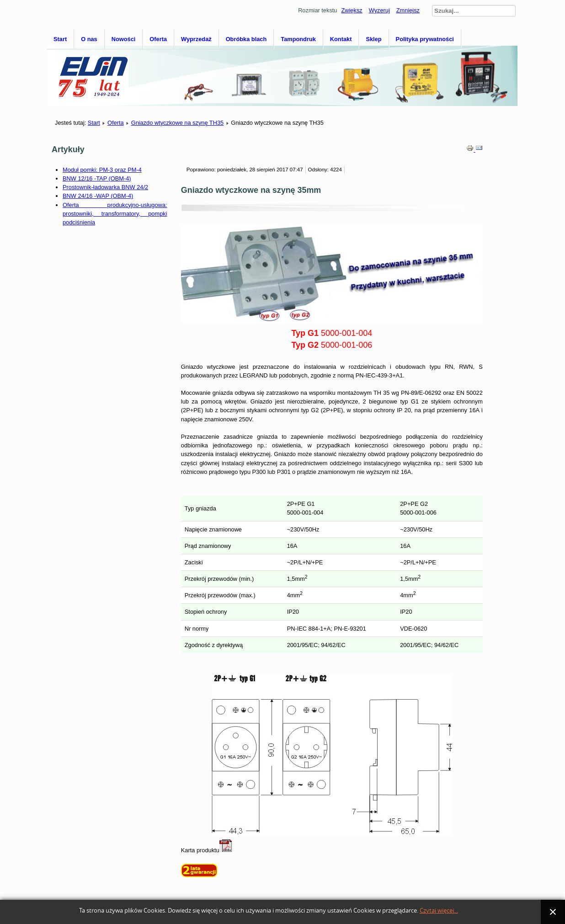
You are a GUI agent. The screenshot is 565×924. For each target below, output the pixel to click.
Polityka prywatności (425, 39)
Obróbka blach (246, 39)
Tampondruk (298, 39)
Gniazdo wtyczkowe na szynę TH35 (177, 123)
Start (60, 39)
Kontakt (341, 39)
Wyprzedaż (196, 39)
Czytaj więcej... (439, 911)
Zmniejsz (408, 10)
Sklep (373, 39)
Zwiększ (352, 10)
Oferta (158, 39)
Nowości (124, 39)
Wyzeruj (379, 10)
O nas (89, 39)
